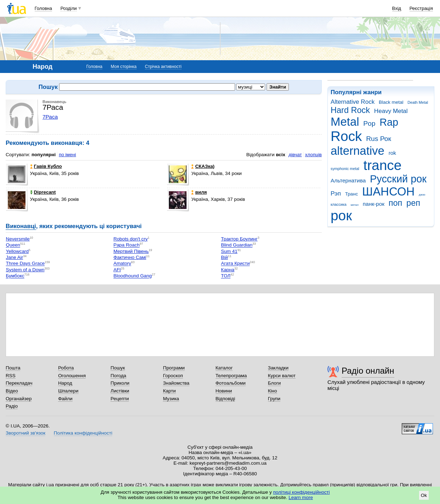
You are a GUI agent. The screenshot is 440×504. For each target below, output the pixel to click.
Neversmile (18, 239)
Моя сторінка (124, 67)
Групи (274, 399)
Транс (352, 194)
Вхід (397, 8)
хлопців (313, 155)
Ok (424, 495)
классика (339, 204)
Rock (346, 136)
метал (355, 205)
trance (382, 165)
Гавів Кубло (46, 166)
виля (199, 192)
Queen (13, 245)
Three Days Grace (25, 264)
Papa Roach (126, 245)
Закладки (278, 368)
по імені (67, 155)
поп (396, 203)
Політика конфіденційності (83, 433)
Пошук (118, 368)
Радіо (12, 406)
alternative (358, 151)
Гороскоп (173, 376)
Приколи (120, 383)
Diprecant (43, 192)
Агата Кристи (235, 264)
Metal (345, 122)
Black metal (391, 102)
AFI (117, 270)
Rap (389, 122)
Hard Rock (350, 110)
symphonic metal (345, 169)
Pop (369, 123)
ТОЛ (226, 276)
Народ (65, 383)
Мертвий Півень (131, 251)
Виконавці (21, 226)
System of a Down (25, 270)
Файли (65, 399)
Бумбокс (15, 276)
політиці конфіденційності (302, 492)
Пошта (13, 368)
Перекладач (19, 383)
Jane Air (15, 257)
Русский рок (398, 179)
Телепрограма (231, 376)
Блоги (275, 383)
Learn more (301, 497)
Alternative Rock (353, 102)
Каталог (224, 368)
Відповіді (225, 399)
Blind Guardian (237, 245)
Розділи (69, 8)
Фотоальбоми (231, 383)
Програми (174, 368)
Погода (118, 376)
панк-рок (374, 204)
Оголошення (72, 376)
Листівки (120, 391)
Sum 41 (229, 251)
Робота (66, 368)
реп (413, 203)
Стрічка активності (163, 67)
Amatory (122, 264)
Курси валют (282, 376)
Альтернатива (348, 180)
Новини (224, 391)
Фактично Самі (130, 257)
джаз (422, 195)
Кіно (273, 391)
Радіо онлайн (368, 371)
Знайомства (176, 383)
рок (341, 216)
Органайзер (19, 399)
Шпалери (68, 391)
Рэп (336, 194)
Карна (228, 270)
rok (392, 153)
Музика (171, 399)
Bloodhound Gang (132, 276)
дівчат (295, 155)
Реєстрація (421, 8)
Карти (169, 391)
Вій (224, 257)
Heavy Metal (391, 111)
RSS (11, 376)
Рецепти (120, 399)
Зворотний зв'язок (25, 433)
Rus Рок (379, 139)
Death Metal (418, 102)
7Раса (50, 117)
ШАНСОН (388, 191)
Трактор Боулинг (239, 239)
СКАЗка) (203, 166)
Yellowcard (18, 251)
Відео (12, 391)
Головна (43, 8)
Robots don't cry (130, 239)
